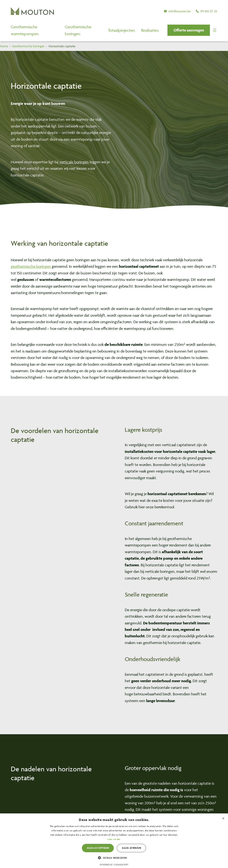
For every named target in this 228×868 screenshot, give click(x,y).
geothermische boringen (31, 266)
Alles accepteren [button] (98, 848)
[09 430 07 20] (207, 11)
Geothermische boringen (28, 46)
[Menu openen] (215, 30)
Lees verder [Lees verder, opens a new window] (114, 839)
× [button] (223, 818)
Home (4, 46)
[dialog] (114, 841)
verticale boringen (74, 162)
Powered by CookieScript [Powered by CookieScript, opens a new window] (114, 865)
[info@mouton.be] (177, 11)
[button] (189, 30)
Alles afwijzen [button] (131, 848)
